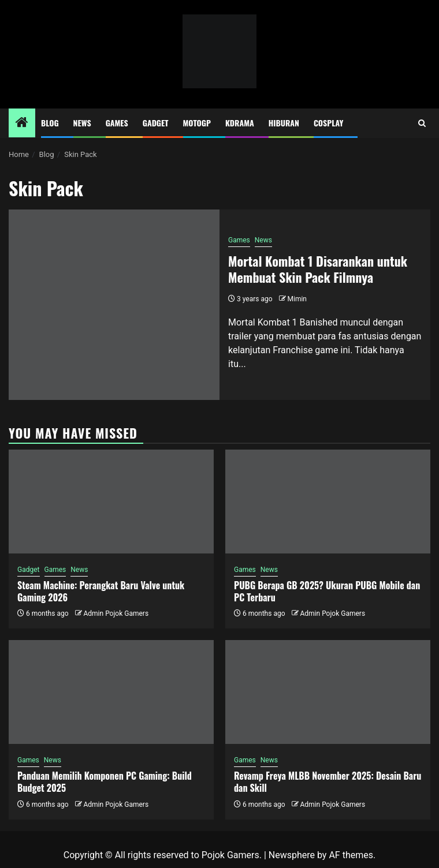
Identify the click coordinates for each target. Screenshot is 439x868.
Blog (50, 123)
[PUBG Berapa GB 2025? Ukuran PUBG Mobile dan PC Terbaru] (328, 502)
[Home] (22, 124)
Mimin (297, 299)
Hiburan (284, 123)
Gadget (156, 123)
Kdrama (240, 123)
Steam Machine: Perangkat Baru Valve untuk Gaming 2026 (101, 591)
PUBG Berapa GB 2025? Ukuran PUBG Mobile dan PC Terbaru (327, 591)
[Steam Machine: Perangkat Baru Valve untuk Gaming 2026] (111, 502)
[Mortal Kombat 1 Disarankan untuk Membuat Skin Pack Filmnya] (114, 305)
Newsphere (292, 855)
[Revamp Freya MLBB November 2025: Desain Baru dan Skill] (328, 692)
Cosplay (328, 123)
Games (117, 123)
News (82, 123)
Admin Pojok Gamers (116, 613)
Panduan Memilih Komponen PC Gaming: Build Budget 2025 (105, 782)
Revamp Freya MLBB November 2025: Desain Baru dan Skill (328, 782)
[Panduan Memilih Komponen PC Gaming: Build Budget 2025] (111, 692)
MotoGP (197, 123)
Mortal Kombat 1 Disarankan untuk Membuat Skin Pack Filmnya (318, 269)
